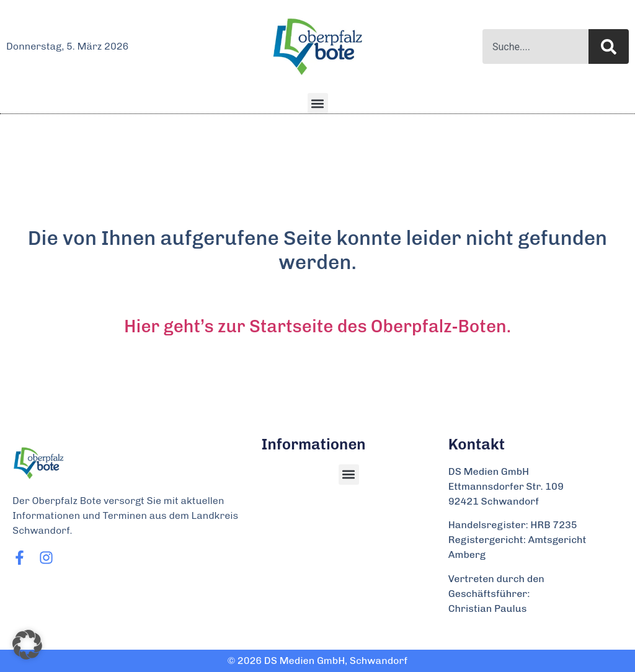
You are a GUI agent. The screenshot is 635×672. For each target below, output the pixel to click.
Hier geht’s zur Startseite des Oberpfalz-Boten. (317, 326)
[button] (318, 103)
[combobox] (535, 46)
